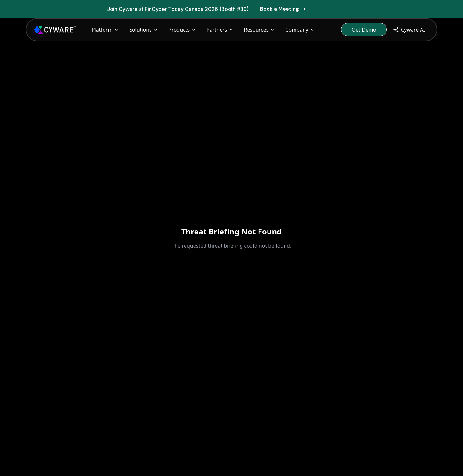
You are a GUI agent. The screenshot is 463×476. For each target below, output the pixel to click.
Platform (105, 30)
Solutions (144, 30)
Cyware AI (409, 30)
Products (182, 30)
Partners (220, 30)
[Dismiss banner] (359, 9)
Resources (260, 30)
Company (300, 30)
